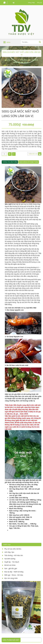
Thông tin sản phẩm (10, 162)
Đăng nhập (31, 3)
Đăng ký (39, 3)
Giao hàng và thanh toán (29, 162)
